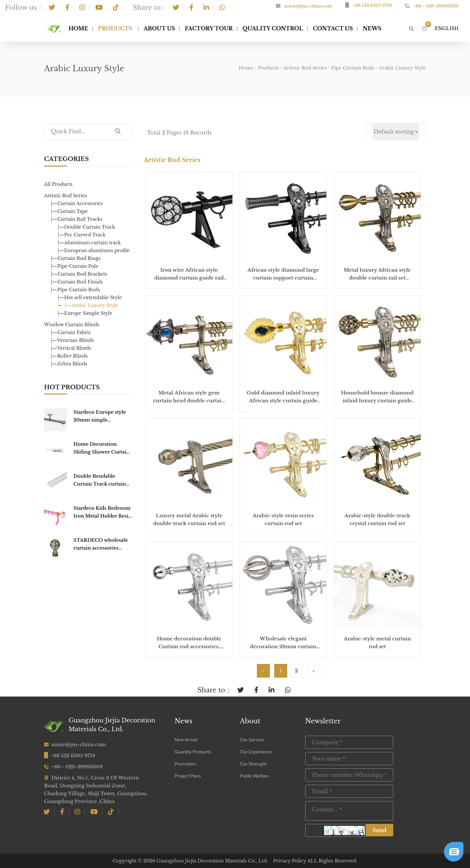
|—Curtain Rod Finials (77, 282)
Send (379, 830)
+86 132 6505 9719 (372, 5)
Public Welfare (254, 776)
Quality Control (273, 28)
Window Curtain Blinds (72, 325)
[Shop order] (396, 132)
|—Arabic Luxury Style (91, 305)
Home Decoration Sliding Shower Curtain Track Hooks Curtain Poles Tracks (102, 449)
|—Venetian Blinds (72, 340)
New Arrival (186, 740)
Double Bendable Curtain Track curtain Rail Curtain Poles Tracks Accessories (100, 481)
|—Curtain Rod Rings (76, 258)
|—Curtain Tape (69, 211)
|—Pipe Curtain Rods (75, 290)
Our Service (252, 740)
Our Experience (256, 752)
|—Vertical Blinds (71, 348)
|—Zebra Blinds (69, 364)
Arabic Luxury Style (402, 68)
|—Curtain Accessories (77, 203)
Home (78, 28)
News (184, 721)
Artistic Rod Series (305, 68)
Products (115, 28)
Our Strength (253, 764)
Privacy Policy (290, 861)
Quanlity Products (193, 752)
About (250, 721)
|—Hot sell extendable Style (90, 297)
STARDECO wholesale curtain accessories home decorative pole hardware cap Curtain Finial (101, 545)
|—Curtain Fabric (71, 332)
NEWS (372, 28)
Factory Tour (209, 28)
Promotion (185, 764)
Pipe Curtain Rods (352, 68)
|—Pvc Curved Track (82, 235)
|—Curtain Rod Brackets (79, 274)
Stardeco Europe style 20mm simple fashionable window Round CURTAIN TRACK (100, 417)
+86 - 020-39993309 (436, 6)
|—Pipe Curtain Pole (75, 266)
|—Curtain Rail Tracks (77, 219)
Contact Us (333, 28)
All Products (58, 184)
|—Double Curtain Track (86, 227)
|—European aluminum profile (94, 250)
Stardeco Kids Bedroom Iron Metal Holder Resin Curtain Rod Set (103, 513)
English (447, 28)
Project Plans (188, 776)
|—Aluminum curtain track (89, 243)
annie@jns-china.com (308, 6)
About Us (159, 28)
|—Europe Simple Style (85, 313)
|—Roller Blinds (69, 356)
